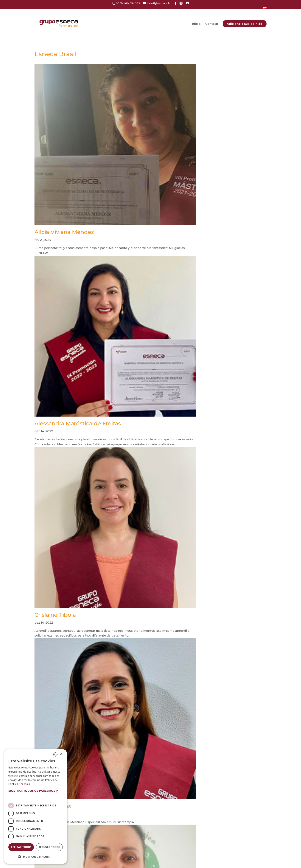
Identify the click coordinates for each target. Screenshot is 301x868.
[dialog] (36, 807)
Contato (212, 24)
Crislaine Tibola (55, 615)
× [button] (61, 754)
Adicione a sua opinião (245, 24)
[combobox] (55, 754)
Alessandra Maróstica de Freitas (78, 423)
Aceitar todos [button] (21, 847)
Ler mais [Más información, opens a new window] (25, 784)
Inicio (196, 24)
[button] (36, 793)
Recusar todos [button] (49, 847)
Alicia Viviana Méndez (64, 232)
